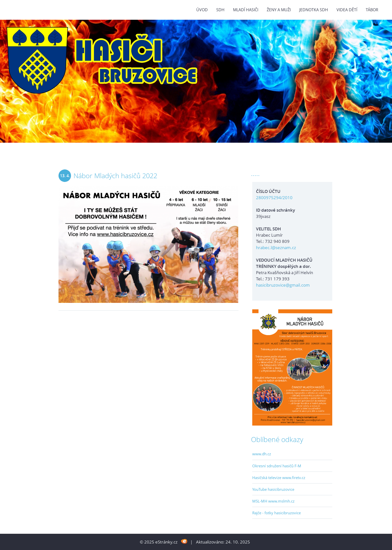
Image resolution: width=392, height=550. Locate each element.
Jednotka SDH (314, 10)
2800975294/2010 (274, 198)
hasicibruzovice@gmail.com (283, 285)
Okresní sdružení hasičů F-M (277, 466)
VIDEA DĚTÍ (347, 10)
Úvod (202, 10)
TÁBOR (372, 10)
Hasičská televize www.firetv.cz (279, 478)
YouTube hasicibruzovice (273, 489)
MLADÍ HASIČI (246, 10)
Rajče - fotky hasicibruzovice (276, 513)
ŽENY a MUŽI (279, 10)
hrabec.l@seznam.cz (276, 248)
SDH (220, 10)
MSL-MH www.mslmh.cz (273, 501)
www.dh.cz (262, 454)
